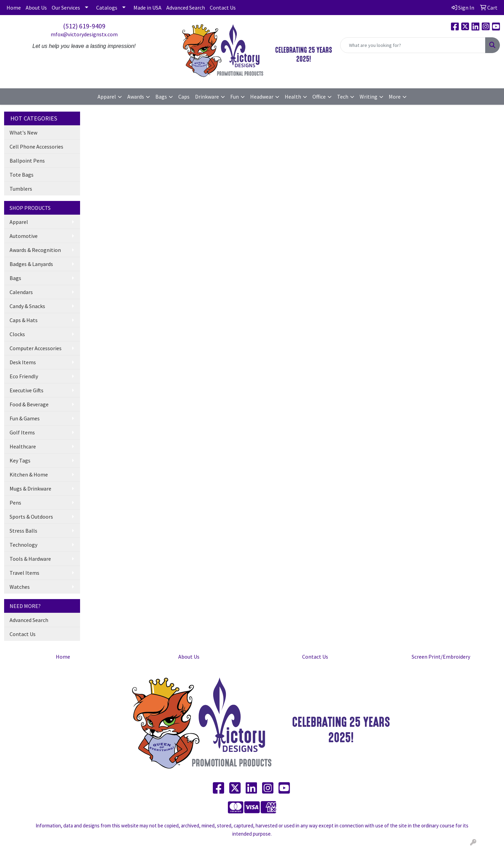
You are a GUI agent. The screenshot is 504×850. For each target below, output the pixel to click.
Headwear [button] (262, 97)
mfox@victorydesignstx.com (84, 34)
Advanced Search (186, 8)
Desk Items (23, 362)
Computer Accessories (36, 348)
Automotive (24, 236)
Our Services (66, 8)
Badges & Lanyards (31, 264)
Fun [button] (235, 97)
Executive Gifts (27, 390)
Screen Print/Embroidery (441, 657)
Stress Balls (23, 531)
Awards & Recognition (35, 250)
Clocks (17, 334)
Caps (184, 97)
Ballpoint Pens (27, 161)
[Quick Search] (413, 45)
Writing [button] (369, 97)
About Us (36, 8)
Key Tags (20, 460)
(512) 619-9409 (84, 26)
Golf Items (22, 432)
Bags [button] (161, 97)
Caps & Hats (24, 320)
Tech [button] (343, 97)
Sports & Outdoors (31, 517)
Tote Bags (22, 175)
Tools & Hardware (30, 559)
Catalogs (107, 8)
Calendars (21, 292)
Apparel (19, 222)
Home (14, 8)
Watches (20, 587)
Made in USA (147, 8)
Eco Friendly (24, 376)
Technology (23, 545)
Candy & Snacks (27, 306)
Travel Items (24, 573)
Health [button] (293, 97)
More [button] (395, 97)
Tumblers (21, 189)
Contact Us (223, 8)
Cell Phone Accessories (36, 147)
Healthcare (23, 446)
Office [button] (319, 97)
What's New (23, 132)
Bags (15, 278)
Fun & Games (25, 418)
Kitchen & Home (29, 474)
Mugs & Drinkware (30, 489)
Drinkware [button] (207, 97)
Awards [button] (136, 97)
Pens (15, 503)
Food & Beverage (29, 404)
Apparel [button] (107, 97)
